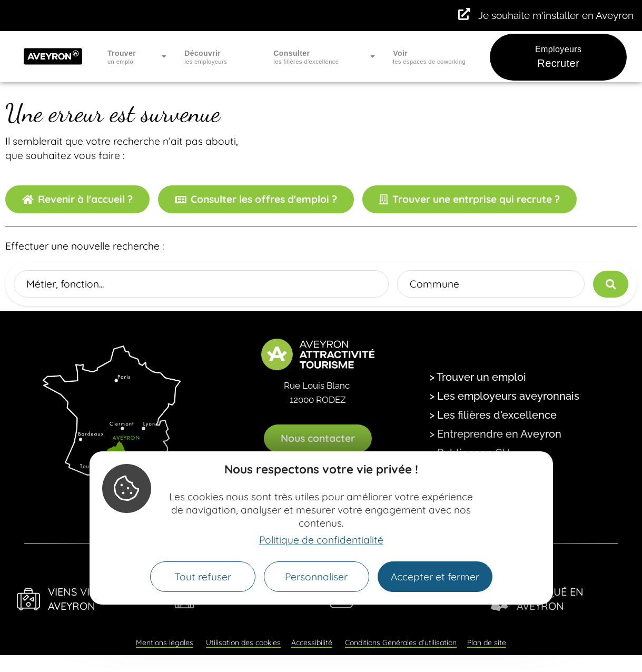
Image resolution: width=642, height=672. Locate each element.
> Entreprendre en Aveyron (495, 434)
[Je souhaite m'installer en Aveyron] (464, 14)
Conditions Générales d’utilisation (401, 643)
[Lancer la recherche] (611, 284)
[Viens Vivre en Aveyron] (28, 599)
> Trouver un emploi (478, 377)
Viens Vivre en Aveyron (87, 599)
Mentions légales (165, 643)
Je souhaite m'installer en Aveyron (556, 15)
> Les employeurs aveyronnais (504, 396)
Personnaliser (316, 577)
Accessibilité (312, 643)
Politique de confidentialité (321, 540)
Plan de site (487, 643)
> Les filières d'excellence (493, 415)
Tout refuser (203, 577)
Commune (434, 284)
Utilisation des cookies (243, 643)
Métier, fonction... (65, 284)
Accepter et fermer (435, 577)
